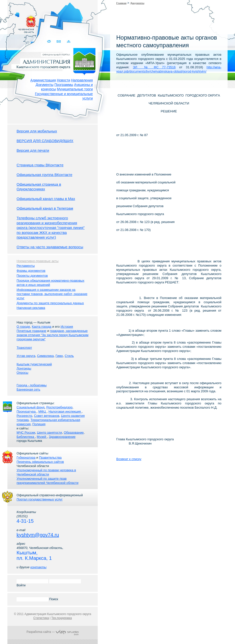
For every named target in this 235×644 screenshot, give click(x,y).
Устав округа (26, 356)
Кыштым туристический (34, 364)
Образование (74, 433)
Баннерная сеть (28, 389)
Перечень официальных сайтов (40, 462)
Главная (121, 3)
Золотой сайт (13, 22)
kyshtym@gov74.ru (38, 535)
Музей (42, 437)
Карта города (42, 327)
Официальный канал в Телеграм (45, 208)
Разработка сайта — (52, 632)
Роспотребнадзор (59, 407)
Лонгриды (24, 368)
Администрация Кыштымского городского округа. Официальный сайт (55, 61)
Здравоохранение (62, 437)
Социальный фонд (31, 407)
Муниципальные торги (75, 89)
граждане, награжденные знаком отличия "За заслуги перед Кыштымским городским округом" (52, 335)
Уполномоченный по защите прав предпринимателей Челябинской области (47, 481)
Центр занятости (49, 433)
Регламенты (26, 266)
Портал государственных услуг (40, 499)
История (67, 327)
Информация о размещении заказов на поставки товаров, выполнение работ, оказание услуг (52, 294)
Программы (64, 85)
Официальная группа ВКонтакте (44, 175)
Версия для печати (33, 150)
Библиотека (26, 437)
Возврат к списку (129, 459)
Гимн (59, 356)
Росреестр (24, 416)
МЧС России (26, 433)
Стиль (69, 356)
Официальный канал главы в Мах (46, 199)
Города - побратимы (32, 385)
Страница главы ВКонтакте (40, 165)
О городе (23, 327)
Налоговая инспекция (65, 411)
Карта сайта (69, 41)
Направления (82, 80)
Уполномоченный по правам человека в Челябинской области (46, 472)
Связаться (59, 41)
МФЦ (43, 411)
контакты (38, 567)
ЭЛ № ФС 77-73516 (154, 67)
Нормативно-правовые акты (38, 261)
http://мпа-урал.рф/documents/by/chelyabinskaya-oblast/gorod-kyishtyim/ (169, 69)
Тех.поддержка (61, 618)
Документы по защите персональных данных (50, 303)
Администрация (43, 80)
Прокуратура (27, 411)
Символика (45, 356)
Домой (49, 41)
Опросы (22, 373)
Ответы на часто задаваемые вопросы (50, 247)
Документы (45, 85)
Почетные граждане (31, 331)
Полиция (39, 424)
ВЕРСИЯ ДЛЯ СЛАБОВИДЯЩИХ (45, 141)
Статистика (41, 618)
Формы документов (31, 271)
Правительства (50, 458)
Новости (64, 80)
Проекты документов (32, 276)
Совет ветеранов (47, 416)
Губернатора (26, 458)
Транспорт (24, 348)
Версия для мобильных (37, 131)
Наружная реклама (31, 308)
